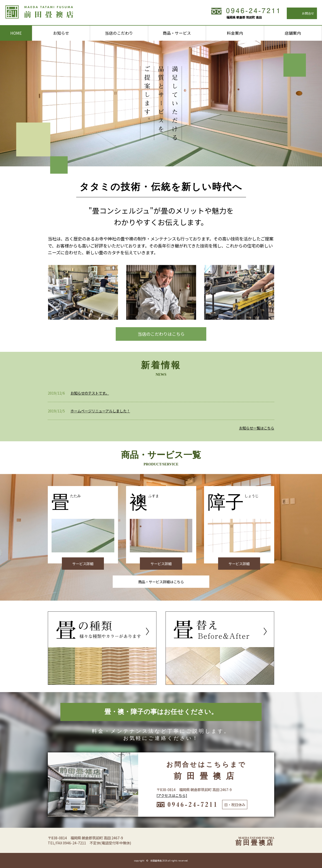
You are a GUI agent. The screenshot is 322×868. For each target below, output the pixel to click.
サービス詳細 (83, 564)
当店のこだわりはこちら (161, 334)
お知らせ (61, 33)
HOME (16, 33)
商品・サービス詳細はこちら (161, 582)
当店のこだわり (119, 33)
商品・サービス (177, 33)
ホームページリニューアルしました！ (100, 411)
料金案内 (235, 33)
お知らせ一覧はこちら (257, 428)
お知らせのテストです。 (90, 393)
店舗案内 (293, 33)
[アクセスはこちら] (172, 795)
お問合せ (308, 13)
